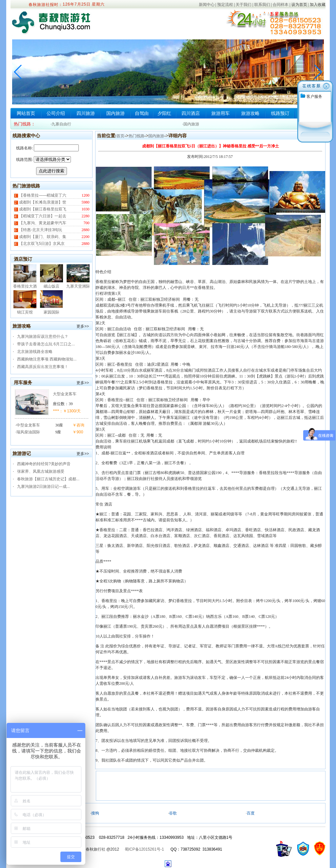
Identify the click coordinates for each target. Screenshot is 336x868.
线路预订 (280, 113)
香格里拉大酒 (25, 286)
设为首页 (299, 5)
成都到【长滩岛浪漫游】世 (42, 202)
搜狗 (95, 813)
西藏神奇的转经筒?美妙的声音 (44, 464)
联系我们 (262, 5)
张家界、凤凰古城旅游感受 (41, 471)
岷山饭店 (52, 286)
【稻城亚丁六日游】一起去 (42, 216)
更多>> (83, 326)
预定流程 (225, 5)
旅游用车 (220, 113)
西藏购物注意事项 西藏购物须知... (47, 359)
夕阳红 (164, 113)
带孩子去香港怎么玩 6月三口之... (46, 344)
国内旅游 (115, 113)
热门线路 (136, 136)
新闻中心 (207, 5)
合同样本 (281, 5)
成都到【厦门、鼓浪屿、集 (42, 237)
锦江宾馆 (25, 312)
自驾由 (142, 113)
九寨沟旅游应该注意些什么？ (43, 336)
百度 (251, 813)
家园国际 (52, 312)
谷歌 (173, 813)
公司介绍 (56, 113)
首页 (120, 136)
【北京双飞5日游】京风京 (41, 244)
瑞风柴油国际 (28, 432)
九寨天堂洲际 (78, 286)
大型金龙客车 (65, 394)
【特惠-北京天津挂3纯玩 (40, 230)
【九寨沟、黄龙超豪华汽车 (42, 223)
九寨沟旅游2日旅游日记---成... (43, 487)
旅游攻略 (250, 113)
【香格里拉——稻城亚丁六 (42, 195)
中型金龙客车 (28, 425)
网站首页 (26, 113)
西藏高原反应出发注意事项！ (43, 367)
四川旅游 (86, 113)
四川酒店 (191, 113)
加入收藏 (318, 5)
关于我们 (243, 5)
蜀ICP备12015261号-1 (144, 849)
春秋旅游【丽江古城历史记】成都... (48, 479)
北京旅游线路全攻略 (35, 352)
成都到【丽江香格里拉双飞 (42, 209)
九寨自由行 (61, 124)
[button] (318, 72)
